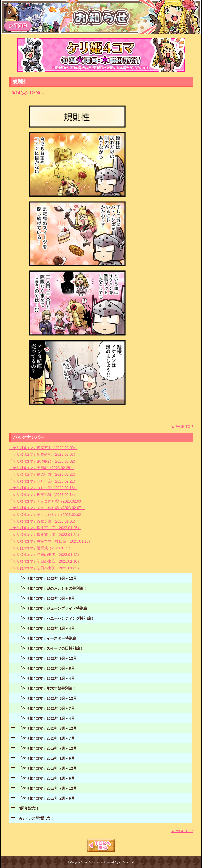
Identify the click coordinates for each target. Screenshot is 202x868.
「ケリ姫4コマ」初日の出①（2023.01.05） (45, 568)
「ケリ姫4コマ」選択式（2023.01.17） (41, 548)
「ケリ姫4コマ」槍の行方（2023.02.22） (43, 474)
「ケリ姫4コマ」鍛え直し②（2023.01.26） (45, 528)
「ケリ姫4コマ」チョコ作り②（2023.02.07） (47, 508)
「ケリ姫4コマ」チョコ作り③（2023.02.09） (47, 501)
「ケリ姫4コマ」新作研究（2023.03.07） (43, 454)
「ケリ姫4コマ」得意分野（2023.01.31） (43, 521)
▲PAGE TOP (182, 427)
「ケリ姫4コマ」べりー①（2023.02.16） (43, 488)
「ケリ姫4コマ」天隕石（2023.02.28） (41, 468)
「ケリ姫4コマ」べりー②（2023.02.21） (43, 481)
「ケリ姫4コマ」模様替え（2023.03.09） (43, 448)
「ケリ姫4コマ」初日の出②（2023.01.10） (45, 561)
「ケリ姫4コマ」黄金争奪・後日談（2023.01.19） (50, 541)
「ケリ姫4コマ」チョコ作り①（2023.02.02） (47, 515)
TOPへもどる (101, 845)
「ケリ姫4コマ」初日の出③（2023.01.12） (45, 555)
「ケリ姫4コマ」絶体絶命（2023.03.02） (43, 461)
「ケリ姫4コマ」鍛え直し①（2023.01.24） (45, 535)
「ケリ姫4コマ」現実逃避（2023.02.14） (43, 495)
